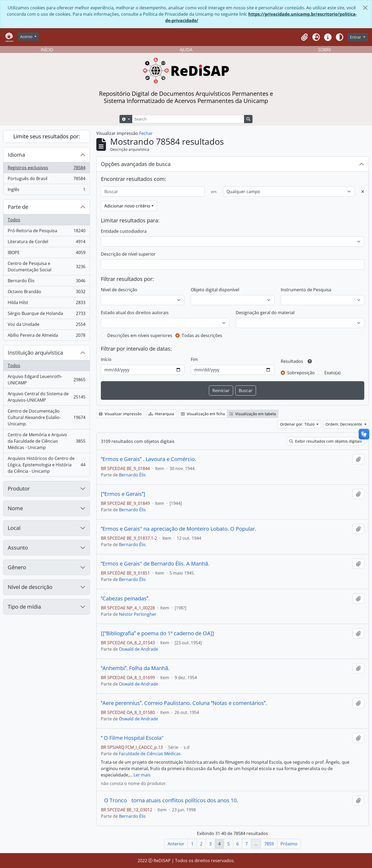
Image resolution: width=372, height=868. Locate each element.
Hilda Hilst (46, 304)
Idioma (16, 155)
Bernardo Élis (46, 282)
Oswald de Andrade (139, 649)
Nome (15, 508)
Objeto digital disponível (215, 290)
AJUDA (186, 50)
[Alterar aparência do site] (340, 37)
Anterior (176, 844)
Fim (194, 359)
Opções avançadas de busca (136, 164)
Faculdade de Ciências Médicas (150, 754)
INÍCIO (47, 50)
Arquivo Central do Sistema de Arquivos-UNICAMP (46, 397)
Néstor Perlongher (138, 614)
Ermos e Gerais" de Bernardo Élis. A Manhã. (155, 564)
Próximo (289, 844)
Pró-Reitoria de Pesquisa (46, 232)
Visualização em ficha (203, 414)
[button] (304, 37)
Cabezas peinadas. (125, 599)
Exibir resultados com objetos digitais (326, 441)
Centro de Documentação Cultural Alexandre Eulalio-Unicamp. (46, 417)
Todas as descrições (202, 335)
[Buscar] (153, 192)
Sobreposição (301, 373)
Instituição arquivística (35, 353)
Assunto (18, 548)
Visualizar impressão (120, 414)
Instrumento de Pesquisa (306, 290)
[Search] (188, 119)
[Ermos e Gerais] (123, 494)
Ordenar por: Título (298, 424)
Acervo (27, 37)
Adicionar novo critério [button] (127, 206)
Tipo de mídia (24, 607)
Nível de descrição (30, 587)
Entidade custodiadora (124, 231)
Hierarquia (161, 414)
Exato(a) (332, 373)
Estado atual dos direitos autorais (135, 313)
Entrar (356, 37)
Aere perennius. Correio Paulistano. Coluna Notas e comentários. (184, 703)
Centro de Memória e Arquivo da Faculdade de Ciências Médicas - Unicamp (46, 441)
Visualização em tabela (253, 414)
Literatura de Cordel (46, 243)
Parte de (18, 207)
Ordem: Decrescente (344, 424)
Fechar (146, 133)
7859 (269, 844)
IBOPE (46, 254)
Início (106, 359)
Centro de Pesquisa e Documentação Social (46, 267)
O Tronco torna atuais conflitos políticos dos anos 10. (169, 800)
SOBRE (325, 50)
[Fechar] (365, 8)
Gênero (17, 567)
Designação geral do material (265, 313)
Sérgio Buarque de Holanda (46, 315)
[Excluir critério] (363, 192)
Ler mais (142, 775)
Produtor (19, 489)
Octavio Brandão (46, 293)
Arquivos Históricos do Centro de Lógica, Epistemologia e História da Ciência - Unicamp (46, 465)
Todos (14, 220)
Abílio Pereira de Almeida (46, 336)
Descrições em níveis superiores (140, 335)
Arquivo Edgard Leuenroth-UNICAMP (46, 380)
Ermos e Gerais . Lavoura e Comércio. (148, 459)
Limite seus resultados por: (47, 136)
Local (14, 528)
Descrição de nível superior (128, 254)
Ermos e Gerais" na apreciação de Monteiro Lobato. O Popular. (179, 529)
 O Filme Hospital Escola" (132, 738)
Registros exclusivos (46, 169)
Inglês (46, 190)
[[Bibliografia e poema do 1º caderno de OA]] (158, 633)
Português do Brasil (46, 180)
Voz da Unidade (46, 325)
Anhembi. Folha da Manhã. (135, 668)
